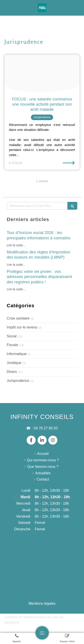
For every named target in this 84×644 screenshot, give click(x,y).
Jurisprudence (18, 381)
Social (12, 336)
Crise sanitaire (18, 318)
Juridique (14, 363)
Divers (12, 372)
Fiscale (12, 345)
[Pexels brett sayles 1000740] (42, 73)
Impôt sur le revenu (22, 327)
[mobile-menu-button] (42, 633)
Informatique (17, 354)
